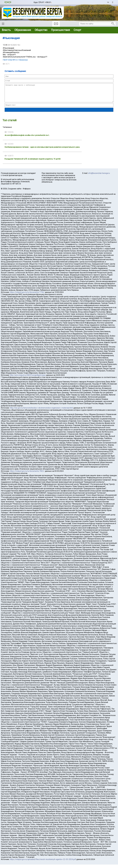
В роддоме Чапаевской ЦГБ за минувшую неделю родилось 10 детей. (33, 162)
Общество (41, 30)
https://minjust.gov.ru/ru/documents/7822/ (27, 475)
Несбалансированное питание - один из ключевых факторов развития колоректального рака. (42, 151)
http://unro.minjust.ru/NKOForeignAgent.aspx (28, 379)
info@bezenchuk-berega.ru (99, 177)
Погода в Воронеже (22, 3)
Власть (6, 30)
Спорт (77, 30)
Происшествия (60, 30)
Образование (23, 30)
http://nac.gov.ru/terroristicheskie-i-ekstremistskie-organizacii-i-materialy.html (41, 411)
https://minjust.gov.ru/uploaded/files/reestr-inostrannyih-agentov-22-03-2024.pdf (43, 863)
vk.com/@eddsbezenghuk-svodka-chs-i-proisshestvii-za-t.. (27, 139)
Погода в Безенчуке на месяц (22, 1)
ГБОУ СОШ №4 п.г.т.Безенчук (15, 60)
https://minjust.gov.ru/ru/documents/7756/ (27, 296)
